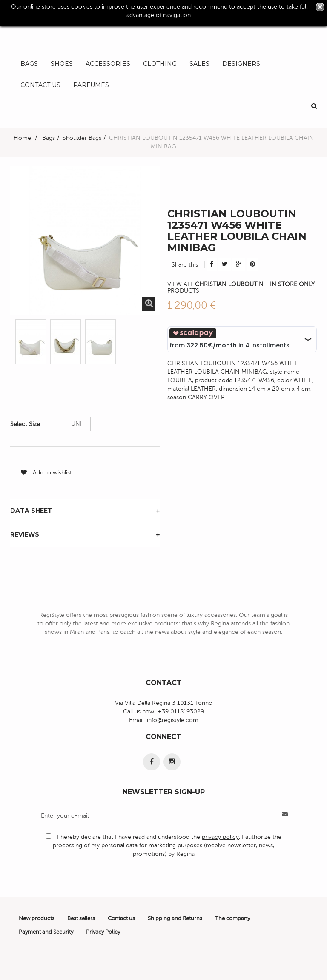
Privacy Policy (103, 932)
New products (37, 918)
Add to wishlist (46, 473)
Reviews (25, 534)
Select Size (26, 424)
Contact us (121, 918)
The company (232, 918)
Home (22, 138)
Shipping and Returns (175, 918)
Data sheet (31, 511)
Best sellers (81, 918)
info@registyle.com (173, 720)
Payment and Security (46, 932)
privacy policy (220, 837)
